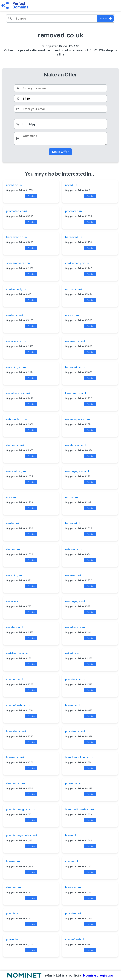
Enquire (31, 196)
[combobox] (28, 124)
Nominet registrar (98, 975)
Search (106, 18)
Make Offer (60, 152)
